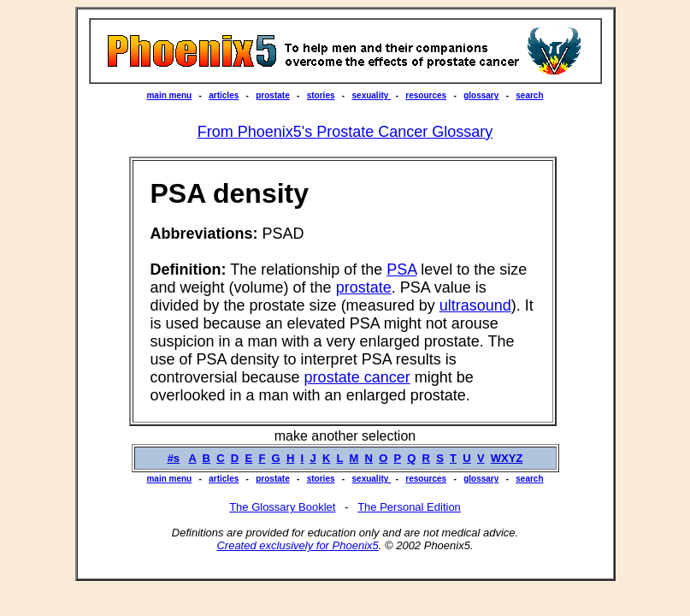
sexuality (372, 95)
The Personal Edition (409, 507)
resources (426, 95)
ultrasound (475, 305)
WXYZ (507, 458)
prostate (272, 95)
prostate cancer (357, 377)
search (529, 95)
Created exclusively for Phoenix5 (297, 545)
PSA (401, 269)
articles (224, 95)
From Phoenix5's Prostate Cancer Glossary (345, 132)
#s (174, 458)
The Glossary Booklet (282, 507)
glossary (481, 95)
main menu (169, 95)
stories (321, 95)
